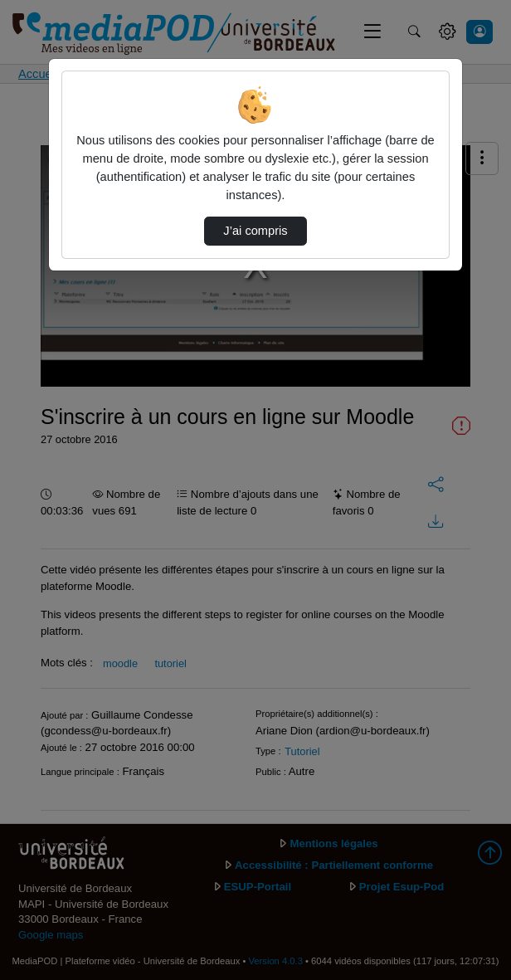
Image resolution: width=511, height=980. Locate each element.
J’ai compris (255, 231)
